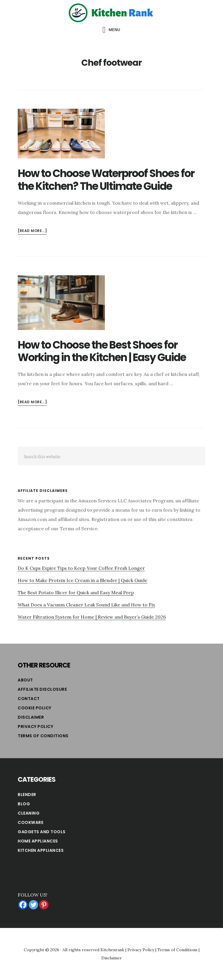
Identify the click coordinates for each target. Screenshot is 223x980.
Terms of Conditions (43, 736)
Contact (29, 699)
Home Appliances (38, 841)
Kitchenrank (112, 950)
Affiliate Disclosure (42, 689)
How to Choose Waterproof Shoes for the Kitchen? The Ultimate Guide (106, 180)
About (25, 680)
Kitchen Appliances (41, 850)
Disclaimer (31, 717)
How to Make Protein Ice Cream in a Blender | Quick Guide (82, 580)
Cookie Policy (35, 708)
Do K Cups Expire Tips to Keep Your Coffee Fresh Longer (81, 568)
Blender (27, 795)
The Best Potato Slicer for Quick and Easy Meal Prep (76, 592)
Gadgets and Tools (42, 832)
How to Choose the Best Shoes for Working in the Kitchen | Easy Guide (102, 351)
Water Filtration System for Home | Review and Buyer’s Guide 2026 (92, 617)
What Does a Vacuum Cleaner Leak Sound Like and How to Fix (86, 605)
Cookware (30, 822)
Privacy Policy (35, 726)
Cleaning (29, 813)
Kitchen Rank (111, 13)
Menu (115, 30)
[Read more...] (32, 231)
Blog (24, 804)
